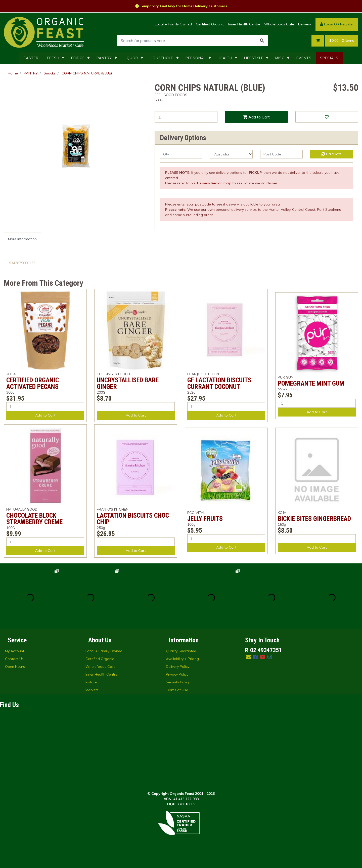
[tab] (22, 239)
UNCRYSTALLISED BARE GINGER (128, 383)
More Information (22, 239)
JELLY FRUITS (205, 519)
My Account (15, 651)
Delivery (305, 24)
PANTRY (104, 58)
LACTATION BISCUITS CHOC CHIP (133, 519)
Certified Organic (210, 24)
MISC (280, 58)
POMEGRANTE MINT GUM (311, 383)
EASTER (31, 58)
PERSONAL (196, 58)
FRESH (53, 58)
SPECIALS (329, 58)
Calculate (332, 154)
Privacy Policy (177, 674)
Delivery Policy (178, 667)
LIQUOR (131, 58)
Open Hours (15, 667)
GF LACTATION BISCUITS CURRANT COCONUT (219, 383)
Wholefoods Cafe (279, 24)
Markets (92, 690)
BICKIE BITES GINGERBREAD (314, 519)
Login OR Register (337, 24)
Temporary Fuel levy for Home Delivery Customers (181, 6)
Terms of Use (177, 690)
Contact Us (14, 659)
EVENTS (304, 58)
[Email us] (249, 657)
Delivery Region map (214, 183)
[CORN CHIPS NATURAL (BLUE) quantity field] (186, 117)
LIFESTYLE (254, 58)
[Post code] (281, 154)
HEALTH (225, 58)
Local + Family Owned (173, 24)
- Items (342, 41)
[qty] (181, 154)
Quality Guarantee (181, 651)
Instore (91, 682)
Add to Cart (256, 117)
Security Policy (178, 682)
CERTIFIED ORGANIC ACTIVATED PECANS (33, 383)
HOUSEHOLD (162, 58)
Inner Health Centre (244, 24)
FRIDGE (78, 58)
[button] (327, 117)
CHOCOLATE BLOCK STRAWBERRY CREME (34, 519)
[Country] (231, 154)
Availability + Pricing (182, 659)
